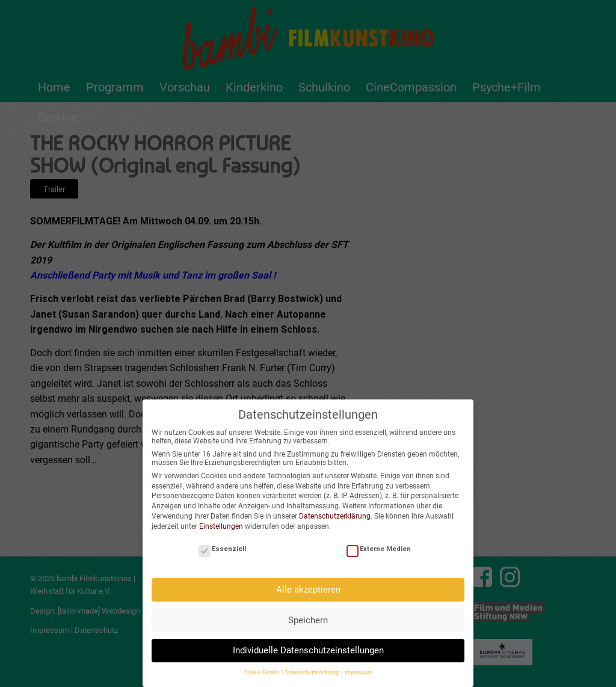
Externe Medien (379, 544)
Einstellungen (221, 522)
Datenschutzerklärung (335, 511)
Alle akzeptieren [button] (308, 585)
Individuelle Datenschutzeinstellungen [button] (308, 645)
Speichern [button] (308, 615)
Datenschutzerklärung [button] (313, 668)
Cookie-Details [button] (262, 668)
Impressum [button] (359, 668)
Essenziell (222, 544)
